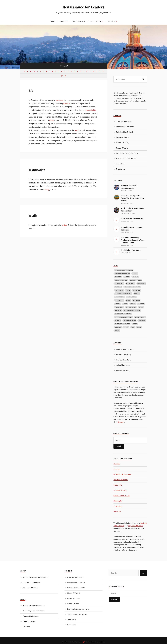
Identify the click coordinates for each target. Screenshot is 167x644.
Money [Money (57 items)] (118, 304)
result (77, 130)
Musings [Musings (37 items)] (141, 304)
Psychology (118, 506)
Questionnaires (29, 621)
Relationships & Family (125, 132)
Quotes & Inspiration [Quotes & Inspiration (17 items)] (123, 314)
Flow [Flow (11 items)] (128, 290)
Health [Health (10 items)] (137, 294)
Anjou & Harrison (123, 370)
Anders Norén (99, 642)
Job (32, 90)
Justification (43, 169)
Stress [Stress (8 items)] (135, 324)
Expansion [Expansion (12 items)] (119, 290)
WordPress (77, 642)
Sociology (117, 511)
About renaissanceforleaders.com (36, 577)
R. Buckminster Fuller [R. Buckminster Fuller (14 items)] (123, 317)
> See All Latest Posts (124, 121)
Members (111, 21)
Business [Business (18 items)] (118, 277)
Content (63, 21)
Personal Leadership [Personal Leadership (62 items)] (132, 310)
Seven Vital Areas (79, 21)
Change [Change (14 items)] (135, 277)
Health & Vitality (123, 142)
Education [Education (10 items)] (142, 283)
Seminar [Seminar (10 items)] (142, 320)
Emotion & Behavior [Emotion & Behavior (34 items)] (132, 287)
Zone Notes (121, 164)
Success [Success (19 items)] (118, 327)
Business (117, 464)
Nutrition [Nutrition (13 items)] (119, 307)
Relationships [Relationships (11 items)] (140, 317)
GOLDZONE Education (122, 474)
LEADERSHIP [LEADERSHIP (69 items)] (119, 300)
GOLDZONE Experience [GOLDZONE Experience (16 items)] (123, 294)
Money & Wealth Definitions (34, 605)
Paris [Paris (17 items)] (141, 307)
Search (119, 446)
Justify (36, 215)
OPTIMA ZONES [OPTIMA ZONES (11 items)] (131, 307)
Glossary (121, 422)
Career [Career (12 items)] (127, 277)
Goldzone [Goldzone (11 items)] (137, 290)
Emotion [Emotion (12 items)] (118, 287)
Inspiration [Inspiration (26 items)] (131, 297)
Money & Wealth (123, 137)
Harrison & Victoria (124, 360)
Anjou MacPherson (124, 365)
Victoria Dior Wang (123, 354)
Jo (62, 76)
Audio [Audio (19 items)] (135, 273)
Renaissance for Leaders (83, 7)
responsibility (90, 110)
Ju (65, 76)
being (47, 189)
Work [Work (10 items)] (117, 331)
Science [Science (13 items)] (118, 320)
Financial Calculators (31, 616)
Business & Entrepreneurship (127, 153)
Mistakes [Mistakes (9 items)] (136, 300)
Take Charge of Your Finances (34, 611)
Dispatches (120, 169)
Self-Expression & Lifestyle (126, 158)
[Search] (143, 573)
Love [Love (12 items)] (128, 300)
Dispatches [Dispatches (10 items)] (119, 283)
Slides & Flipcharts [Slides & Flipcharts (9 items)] (122, 324)
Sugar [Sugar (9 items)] (126, 327)
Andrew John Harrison (125, 349)
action (64, 225)
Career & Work (122, 148)
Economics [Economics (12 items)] (130, 283)
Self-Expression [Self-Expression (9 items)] (130, 320)
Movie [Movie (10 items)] (125, 304)
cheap (52, 120)
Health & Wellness (121, 480)
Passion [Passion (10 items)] (118, 310)
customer (67, 103)
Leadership (118, 485)
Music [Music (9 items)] (133, 304)
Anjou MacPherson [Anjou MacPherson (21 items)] (122, 273)
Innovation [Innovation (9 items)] (120, 297)
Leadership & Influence (125, 127)
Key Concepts (96, 21)
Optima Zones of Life (121, 496)
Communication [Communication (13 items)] (121, 280)
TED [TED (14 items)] (133, 327)
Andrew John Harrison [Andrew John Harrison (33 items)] (124, 270)
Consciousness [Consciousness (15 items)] (136, 280)
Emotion (117, 469)
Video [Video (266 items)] (139, 327)
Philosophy (118, 501)
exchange (59, 100)
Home (52, 21)
